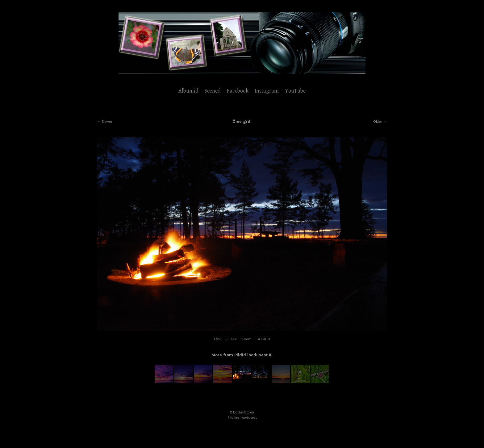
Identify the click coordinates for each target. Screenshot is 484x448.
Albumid (188, 91)
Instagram (267, 91)
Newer (107, 122)
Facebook (238, 91)
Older (378, 122)
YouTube (295, 91)
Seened (213, 91)
